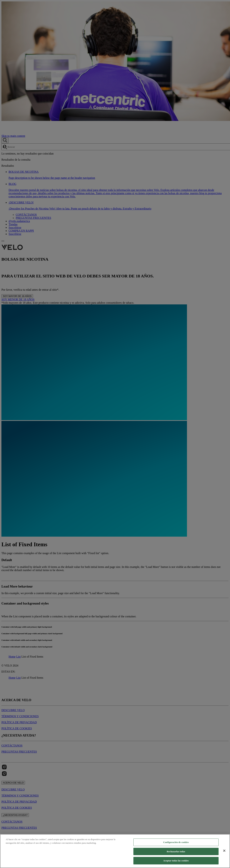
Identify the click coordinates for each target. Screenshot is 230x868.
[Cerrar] (224, 851)
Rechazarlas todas (176, 851)
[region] (115, 851)
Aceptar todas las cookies (176, 861)
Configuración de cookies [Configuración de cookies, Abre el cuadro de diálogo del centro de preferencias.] (176, 842)
